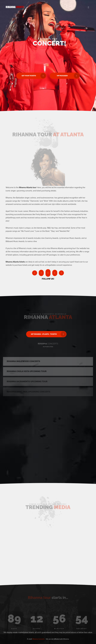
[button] (88, 7)
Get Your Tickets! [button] (34, 76)
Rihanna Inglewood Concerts (23, 362)
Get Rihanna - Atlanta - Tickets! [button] (48, 334)
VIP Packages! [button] (68, 76)
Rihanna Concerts (38, 639)
